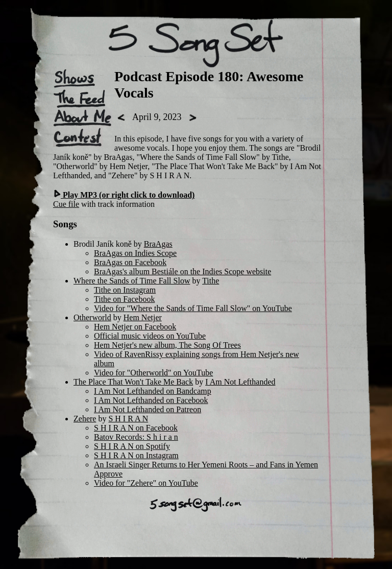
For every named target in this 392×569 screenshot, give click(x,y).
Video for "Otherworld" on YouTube (153, 373)
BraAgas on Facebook (130, 262)
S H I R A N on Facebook (136, 428)
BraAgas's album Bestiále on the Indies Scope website (182, 271)
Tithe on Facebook (124, 299)
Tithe (211, 281)
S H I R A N (128, 419)
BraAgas (158, 244)
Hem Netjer (143, 317)
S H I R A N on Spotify (132, 446)
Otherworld (92, 317)
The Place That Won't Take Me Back (133, 382)
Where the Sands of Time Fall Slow (132, 281)
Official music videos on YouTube (150, 336)
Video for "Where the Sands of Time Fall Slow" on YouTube (193, 308)
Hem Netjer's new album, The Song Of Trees (167, 345)
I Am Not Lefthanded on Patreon (148, 409)
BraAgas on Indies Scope (135, 253)
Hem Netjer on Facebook (135, 327)
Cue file (66, 204)
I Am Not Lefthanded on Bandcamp (153, 391)
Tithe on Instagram (125, 290)
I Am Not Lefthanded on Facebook (151, 400)
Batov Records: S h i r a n (136, 437)
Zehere (85, 419)
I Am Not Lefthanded (240, 382)
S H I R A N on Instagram (136, 455)
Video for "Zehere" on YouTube (146, 483)
